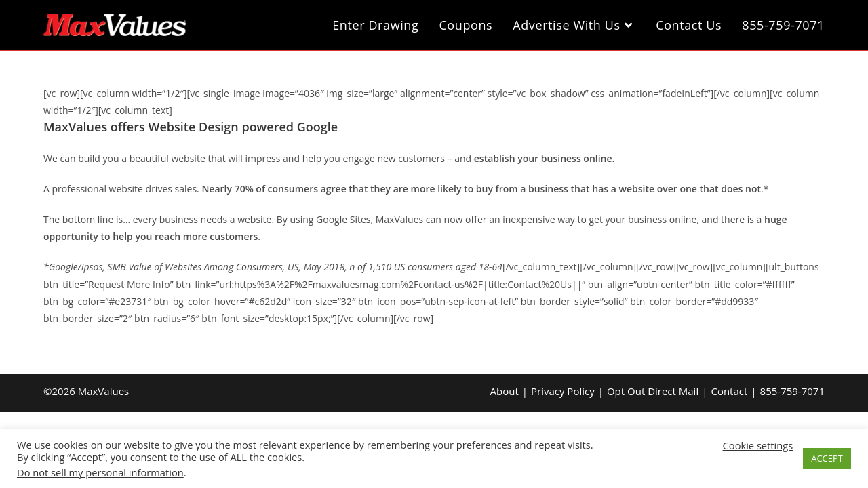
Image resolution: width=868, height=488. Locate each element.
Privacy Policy (563, 391)
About (505, 391)
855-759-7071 (792, 391)
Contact (729, 391)
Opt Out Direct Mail (653, 391)
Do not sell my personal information (100, 472)
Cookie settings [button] (758, 445)
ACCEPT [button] (827, 458)
